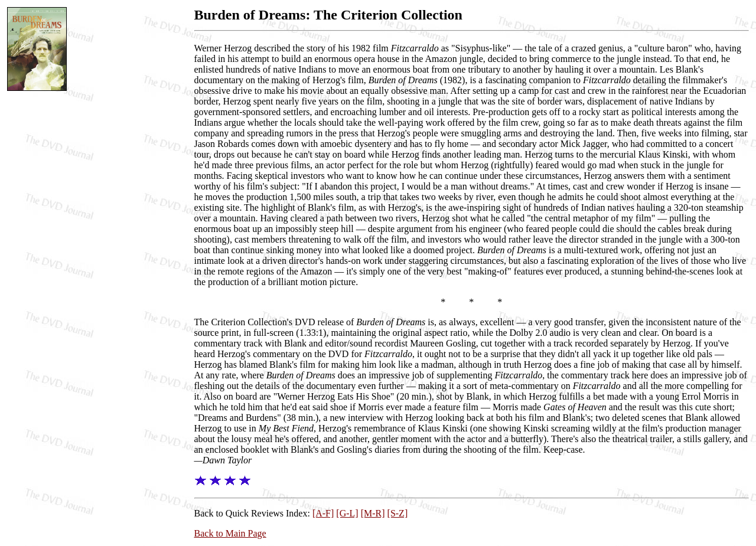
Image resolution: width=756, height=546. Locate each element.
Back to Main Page (230, 533)
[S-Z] (398, 513)
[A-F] (323, 513)
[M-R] (373, 513)
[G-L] (347, 513)
